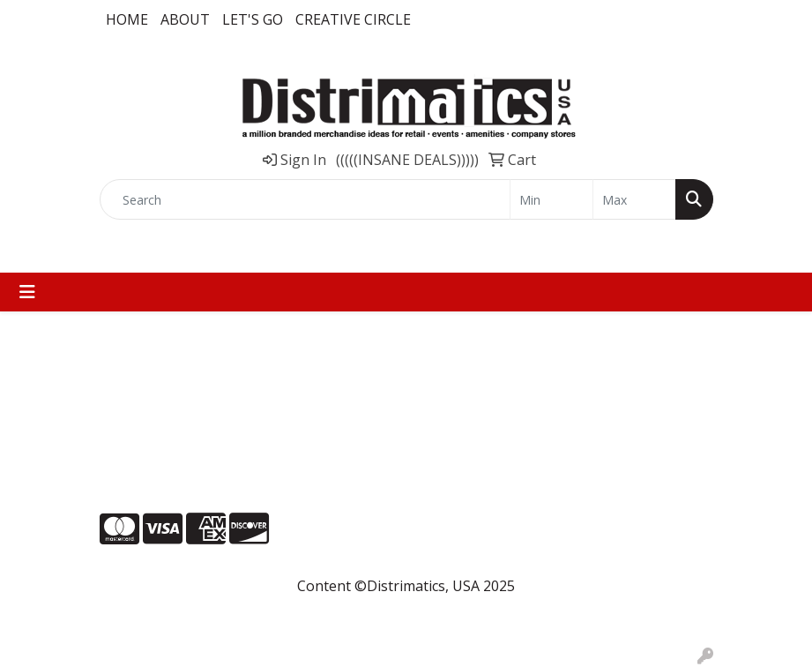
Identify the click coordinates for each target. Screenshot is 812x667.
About (185, 19)
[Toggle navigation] (27, 292)
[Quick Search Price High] (634, 199)
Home (127, 19)
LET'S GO (253, 19)
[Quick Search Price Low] (551, 199)
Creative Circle (353, 19)
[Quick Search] (305, 199)
